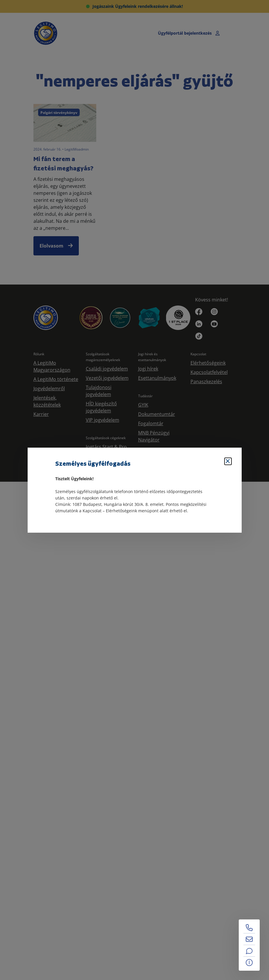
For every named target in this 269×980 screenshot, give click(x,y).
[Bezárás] (228, 461)
